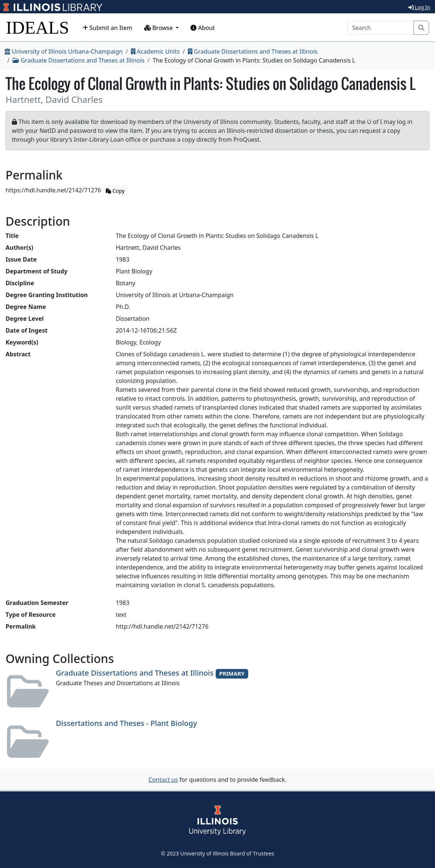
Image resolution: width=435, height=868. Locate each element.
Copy (115, 191)
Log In (419, 7)
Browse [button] (159, 28)
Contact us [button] (163, 780)
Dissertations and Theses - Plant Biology (127, 723)
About (203, 28)
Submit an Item (107, 28)
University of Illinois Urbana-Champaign (64, 51)
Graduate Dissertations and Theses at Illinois (253, 51)
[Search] (381, 28)
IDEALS (38, 28)
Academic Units (155, 51)
